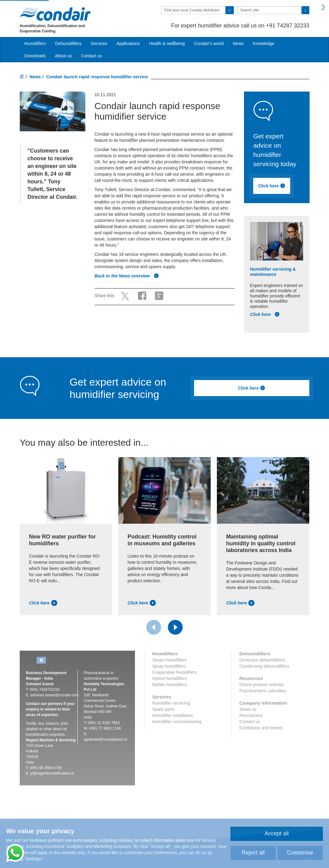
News (238, 43)
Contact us (92, 56)
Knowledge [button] (264, 43)
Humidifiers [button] (35, 43)
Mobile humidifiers (170, 685)
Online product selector (262, 685)
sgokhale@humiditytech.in (105, 739)
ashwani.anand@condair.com (55, 695)
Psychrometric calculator (263, 691)
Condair (55, 14)
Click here (272, 186)
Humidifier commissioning (177, 722)
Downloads (35, 56)
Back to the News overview (127, 276)
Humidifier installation (173, 715)
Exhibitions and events (261, 728)
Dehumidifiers (68, 43)
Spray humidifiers (169, 666)
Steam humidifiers (169, 660)
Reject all (253, 853)
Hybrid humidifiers (169, 678)
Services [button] (99, 43)
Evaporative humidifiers (175, 672)
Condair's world (209, 43)
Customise (300, 853)
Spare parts (163, 709)
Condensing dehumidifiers (264, 666)
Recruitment (251, 715)
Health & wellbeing (167, 43)
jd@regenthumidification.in (52, 773)
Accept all (277, 833)
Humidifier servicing (171, 703)
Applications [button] (128, 43)
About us (63, 56)
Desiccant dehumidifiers (262, 660)
